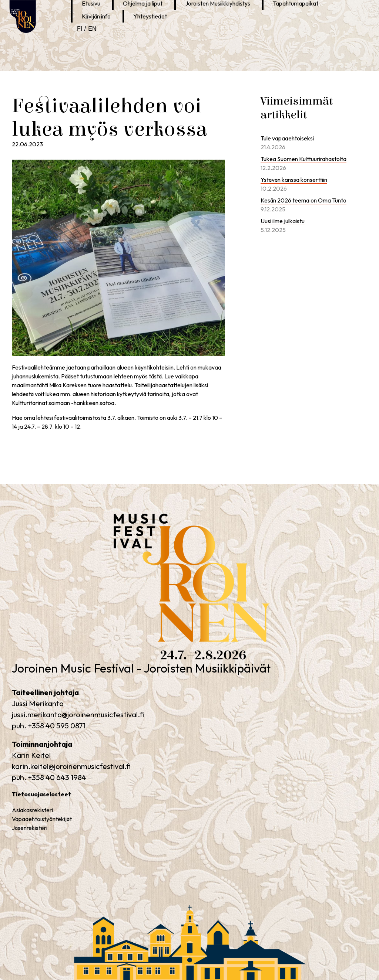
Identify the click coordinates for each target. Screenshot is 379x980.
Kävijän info (96, 16)
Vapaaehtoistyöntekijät (42, 819)
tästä (155, 376)
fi (80, 29)
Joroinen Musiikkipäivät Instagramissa (141, 34)
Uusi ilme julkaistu (283, 221)
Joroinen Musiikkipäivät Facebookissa (127, 34)
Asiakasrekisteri (32, 810)
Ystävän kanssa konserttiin (294, 180)
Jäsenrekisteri (30, 828)
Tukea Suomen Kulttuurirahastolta (303, 159)
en (92, 29)
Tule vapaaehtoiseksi (287, 138)
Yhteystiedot (150, 16)
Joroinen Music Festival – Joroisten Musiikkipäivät (169, 661)
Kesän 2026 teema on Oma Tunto (303, 200)
